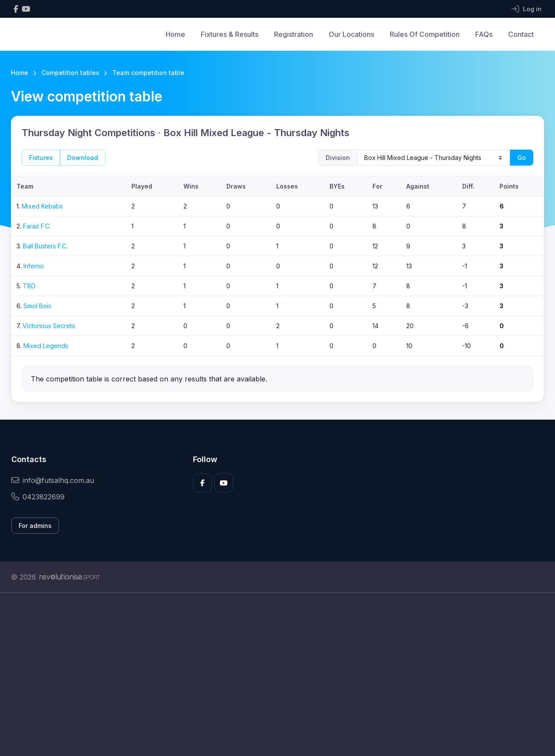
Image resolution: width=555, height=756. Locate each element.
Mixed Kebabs (42, 206)
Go (522, 158)
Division (338, 158)
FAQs (484, 34)
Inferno (34, 266)
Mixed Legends (46, 346)
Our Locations (351, 34)
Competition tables (70, 73)
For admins (35, 526)
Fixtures (41, 158)
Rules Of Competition (425, 34)
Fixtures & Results (230, 34)
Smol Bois (37, 306)
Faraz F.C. (37, 226)
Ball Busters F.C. (45, 246)
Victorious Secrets (49, 326)
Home (175, 34)
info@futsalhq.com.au (53, 480)
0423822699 (38, 497)
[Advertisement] (271, 675)
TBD (29, 286)
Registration (294, 34)
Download (83, 158)
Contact (521, 34)
